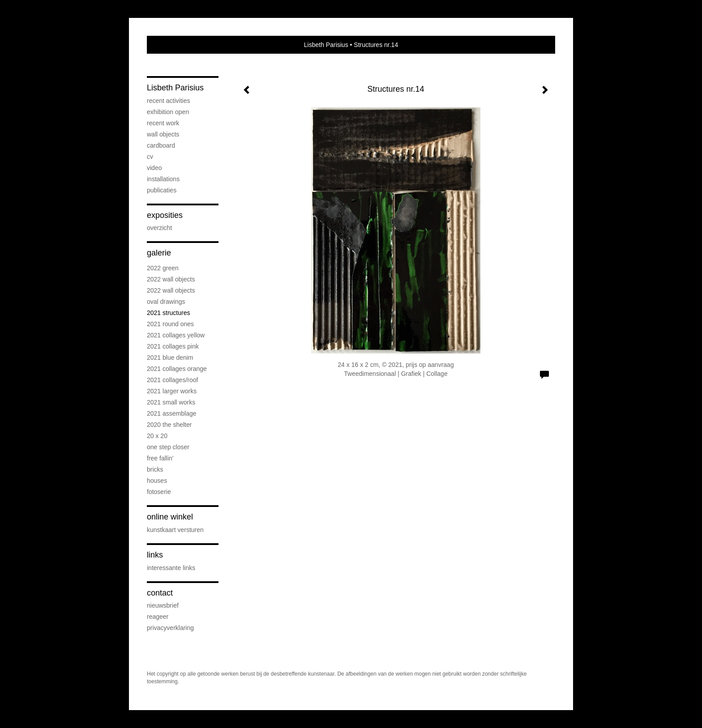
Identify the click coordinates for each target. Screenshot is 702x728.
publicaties (162, 190)
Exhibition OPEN (168, 112)
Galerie (159, 253)
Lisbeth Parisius (326, 45)
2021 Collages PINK (173, 346)
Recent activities (168, 101)
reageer (158, 617)
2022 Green (163, 268)
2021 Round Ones (170, 324)
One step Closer (168, 447)
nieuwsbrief (163, 605)
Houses (157, 481)
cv (150, 157)
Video (154, 168)
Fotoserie (159, 492)
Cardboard (161, 145)
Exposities (165, 215)
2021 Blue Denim (170, 358)
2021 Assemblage (172, 413)
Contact (160, 593)
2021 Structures (169, 313)
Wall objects (163, 134)
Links (155, 555)
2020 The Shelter (169, 425)
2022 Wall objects (171, 279)
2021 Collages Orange (177, 369)
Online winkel (170, 517)
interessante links (171, 568)
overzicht (159, 228)
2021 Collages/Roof (172, 380)
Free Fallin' (160, 458)
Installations (163, 179)
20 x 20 (157, 436)
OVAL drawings (166, 302)
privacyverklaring (170, 628)
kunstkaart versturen (175, 530)
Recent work (163, 123)
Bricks (155, 469)
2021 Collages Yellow (176, 335)
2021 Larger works (172, 391)
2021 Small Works (171, 402)
